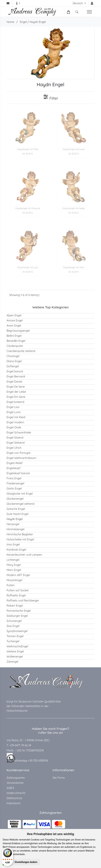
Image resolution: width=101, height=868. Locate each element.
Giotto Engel (14, 488)
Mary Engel (14, 565)
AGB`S (10, 788)
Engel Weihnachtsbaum (21, 458)
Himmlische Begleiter (20, 534)
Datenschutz (14, 798)
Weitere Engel (15, 651)
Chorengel (13, 356)
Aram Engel (14, 326)
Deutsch (78, 3)
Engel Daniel (14, 382)
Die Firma (59, 778)
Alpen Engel (14, 315)
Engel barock (15, 371)
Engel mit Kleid (16, 417)
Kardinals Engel (16, 550)
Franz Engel (14, 478)
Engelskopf (14, 468)
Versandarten (15, 783)
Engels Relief (15, 463)
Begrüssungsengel (18, 331)
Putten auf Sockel (18, 590)
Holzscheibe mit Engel (20, 539)
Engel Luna (14, 412)
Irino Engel (13, 544)
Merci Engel (14, 570)
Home (10, 22)
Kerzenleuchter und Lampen (24, 555)
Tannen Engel (15, 636)
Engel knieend (15, 402)
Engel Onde (14, 427)
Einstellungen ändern (26, 862)
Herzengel (13, 524)
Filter (50, 97)
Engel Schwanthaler (19, 432)
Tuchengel (13, 641)
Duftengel (13, 366)
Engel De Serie (16, 387)
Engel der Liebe (16, 392)
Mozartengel (14, 580)
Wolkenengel (15, 657)
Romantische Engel (19, 611)
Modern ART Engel (18, 575)
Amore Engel (15, 320)
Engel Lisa (13, 407)
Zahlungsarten (16, 778)
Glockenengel (15, 499)
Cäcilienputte (15, 346)
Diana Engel (14, 361)
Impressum (14, 803)
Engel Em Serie (16, 397)
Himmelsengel (16, 529)
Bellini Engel (14, 336)
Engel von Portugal (19, 453)
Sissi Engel (13, 626)
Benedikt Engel (16, 341)
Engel (23, 22)
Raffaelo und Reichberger (23, 601)
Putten (11, 585)
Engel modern (15, 422)
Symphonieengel (17, 631)
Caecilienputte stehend (21, 351)
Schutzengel (14, 621)
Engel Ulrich (14, 448)
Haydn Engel (38, 22)
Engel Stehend (16, 443)
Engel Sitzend (15, 438)
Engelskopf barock (18, 473)
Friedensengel (15, 483)
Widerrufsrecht (16, 793)
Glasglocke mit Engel (20, 494)
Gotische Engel (16, 509)
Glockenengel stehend (21, 504)
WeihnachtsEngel (17, 646)
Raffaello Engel (16, 595)
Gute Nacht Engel (18, 514)
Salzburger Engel (17, 616)
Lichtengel (13, 560)
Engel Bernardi (16, 376)
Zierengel (13, 662)
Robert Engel (15, 606)
